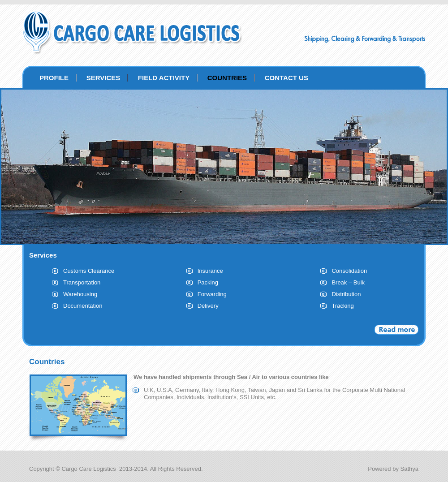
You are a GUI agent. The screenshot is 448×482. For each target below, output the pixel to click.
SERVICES (103, 78)
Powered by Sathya (393, 469)
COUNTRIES (227, 78)
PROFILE (54, 78)
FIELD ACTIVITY (164, 78)
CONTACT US (286, 78)
